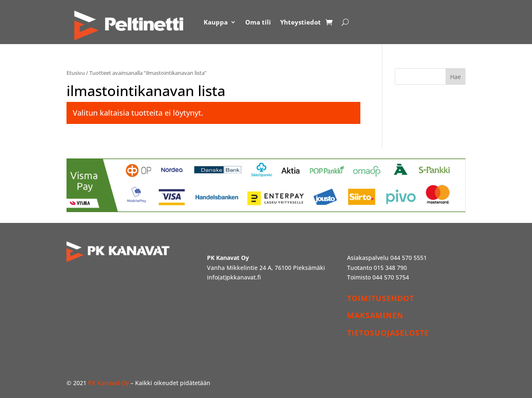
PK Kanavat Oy (108, 383)
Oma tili (258, 22)
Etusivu (76, 73)
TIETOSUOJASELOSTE (388, 333)
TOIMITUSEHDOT (381, 298)
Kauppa (216, 22)
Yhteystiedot (300, 22)
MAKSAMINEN (375, 315)
